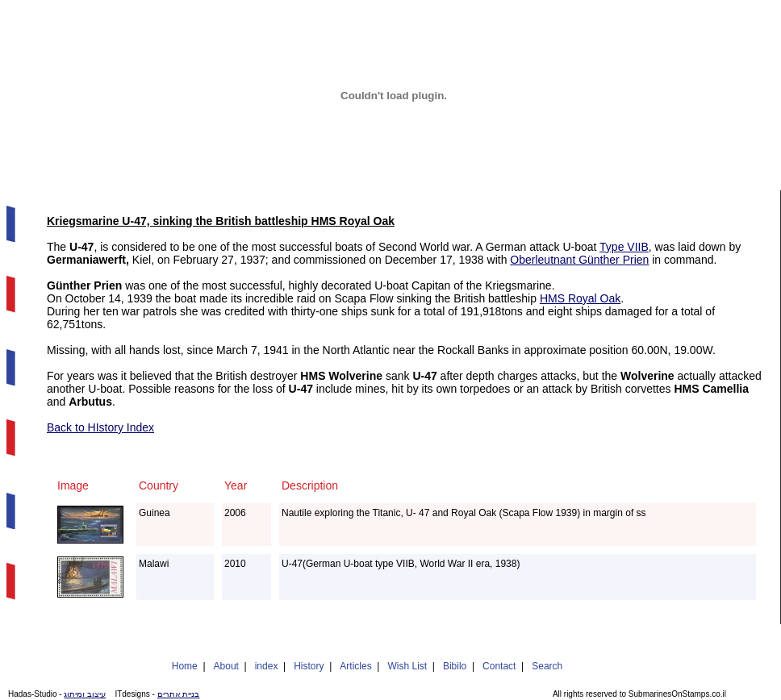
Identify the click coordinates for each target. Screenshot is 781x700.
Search (547, 666)
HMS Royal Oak (580, 298)
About (226, 666)
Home (185, 666)
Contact (499, 666)
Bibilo (455, 666)
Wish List (407, 666)
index (267, 666)
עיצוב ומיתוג (85, 694)
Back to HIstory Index (100, 427)
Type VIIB (624, 247)
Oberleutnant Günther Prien (579, 260)
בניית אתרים (179, 694)
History (309, 666)
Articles (355, 666)
